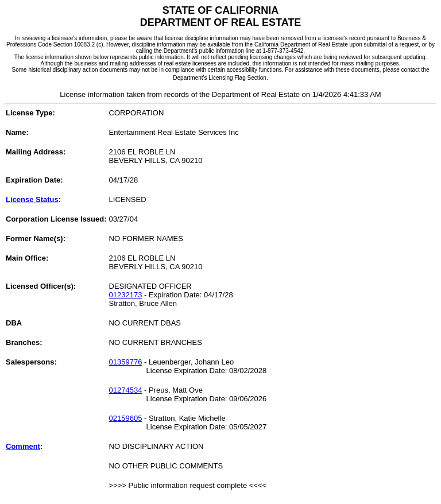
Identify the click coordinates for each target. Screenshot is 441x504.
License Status (32, 199)
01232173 (126, 295)
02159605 (126, 418)
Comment (23, 446)
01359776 (126, 362)
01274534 (126, 390)
